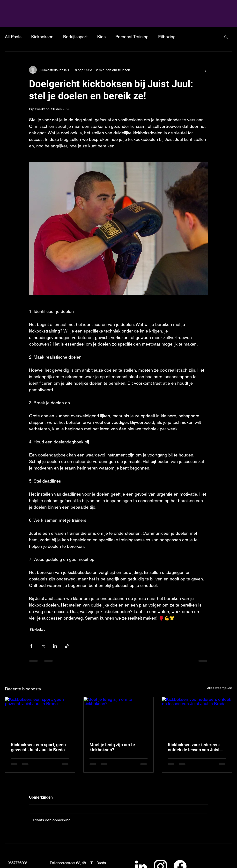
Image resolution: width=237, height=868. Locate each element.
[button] (226, 37)
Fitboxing (167, 37)
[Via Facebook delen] (31, 646)
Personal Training (132, 37)
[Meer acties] (205, 70)
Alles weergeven (220, 688)
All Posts (13, 37)
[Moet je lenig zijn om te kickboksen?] (119, 717)
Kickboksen (42, 37)
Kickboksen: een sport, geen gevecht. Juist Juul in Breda (38, 747)
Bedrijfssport (75, 37)
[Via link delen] (67, 646)
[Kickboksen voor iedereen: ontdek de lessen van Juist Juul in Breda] (197, 717)
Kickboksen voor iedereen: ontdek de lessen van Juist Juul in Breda (194, 747)
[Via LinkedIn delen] (55, 646)
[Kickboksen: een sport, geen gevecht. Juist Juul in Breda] (40, 717)
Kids (101, 37)
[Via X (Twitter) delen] (43, 646)
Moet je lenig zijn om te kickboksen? (112, 747)
